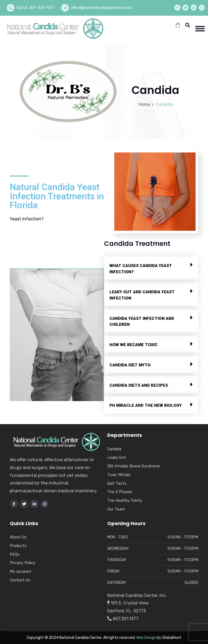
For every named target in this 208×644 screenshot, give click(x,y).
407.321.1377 (123, 619)
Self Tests (117, 483)
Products (18, 546)
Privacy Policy (22, 563)
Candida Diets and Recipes (139, 385)
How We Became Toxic (134, 345)
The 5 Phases (120, 492)
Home (144, 104)
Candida (114, 449)
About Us (18, 537)
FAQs (15, 554)
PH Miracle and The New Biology (146, 405)
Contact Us (20, 580)
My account (20, 571)
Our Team (116, 509)
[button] (151, 268)
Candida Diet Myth (130, 365)
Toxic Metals (119, 475)
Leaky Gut (117, 457)
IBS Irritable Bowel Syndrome (134, 466)
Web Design (146, 638)
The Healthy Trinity (125, 500)
